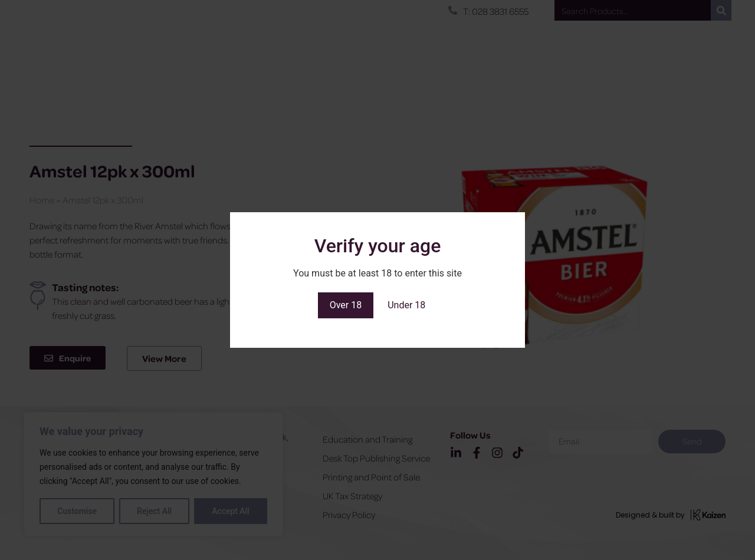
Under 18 (406, 305)
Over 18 (346, 305)
